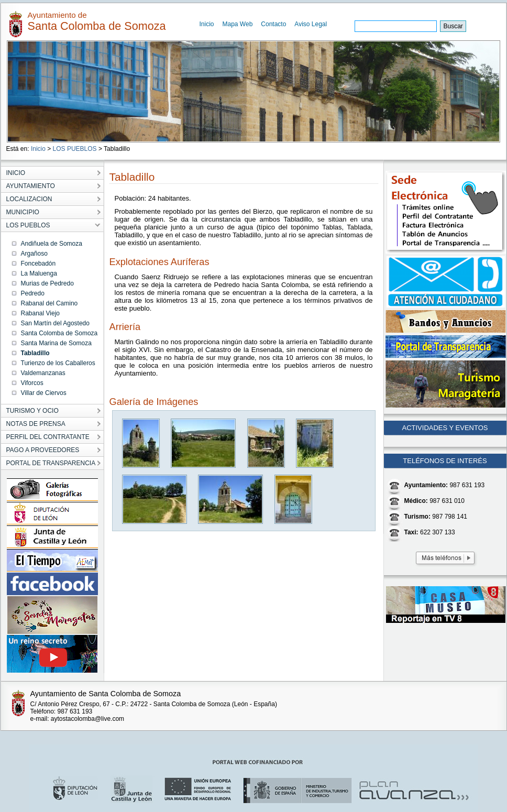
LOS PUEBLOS (75, 149)
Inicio (207, 24)
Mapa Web (238, 24)
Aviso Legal (311, 24)
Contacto (273, 24)
